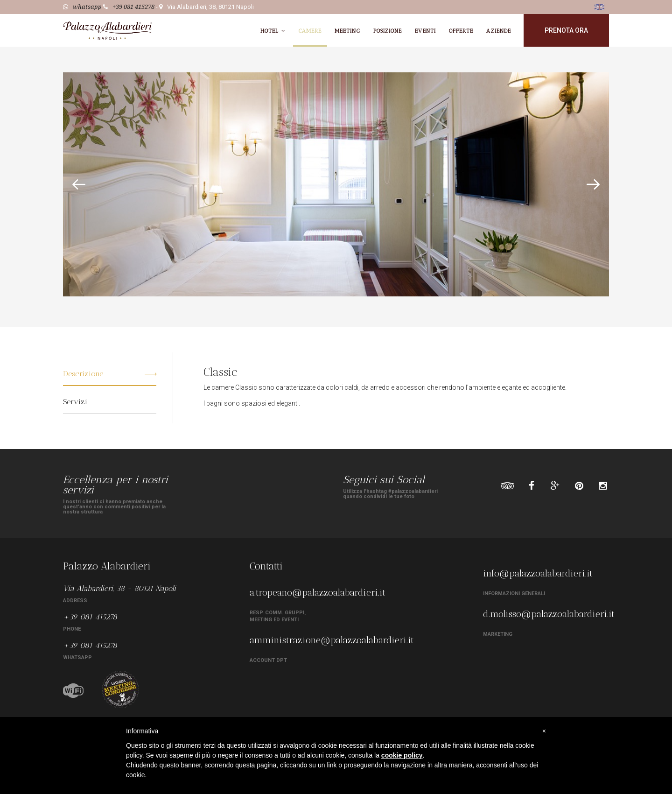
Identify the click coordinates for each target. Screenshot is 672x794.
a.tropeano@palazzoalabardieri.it (318, 592)
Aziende (499, 31)
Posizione (388, 31)
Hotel (273, 31)
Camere (310, 31)
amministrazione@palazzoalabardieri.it (332, 640)
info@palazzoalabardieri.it (538, 573)
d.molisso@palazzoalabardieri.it (549, 614)
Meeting (347, 31)
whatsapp (87, 7)
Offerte (461, 31)
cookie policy (402, 755)
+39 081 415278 (133, 7)
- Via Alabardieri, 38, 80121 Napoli (205, 7)
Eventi (425, 31)
